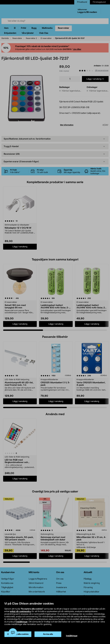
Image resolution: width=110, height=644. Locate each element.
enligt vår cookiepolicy (21, 612)
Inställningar (72, 636)
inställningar (22, 622)
